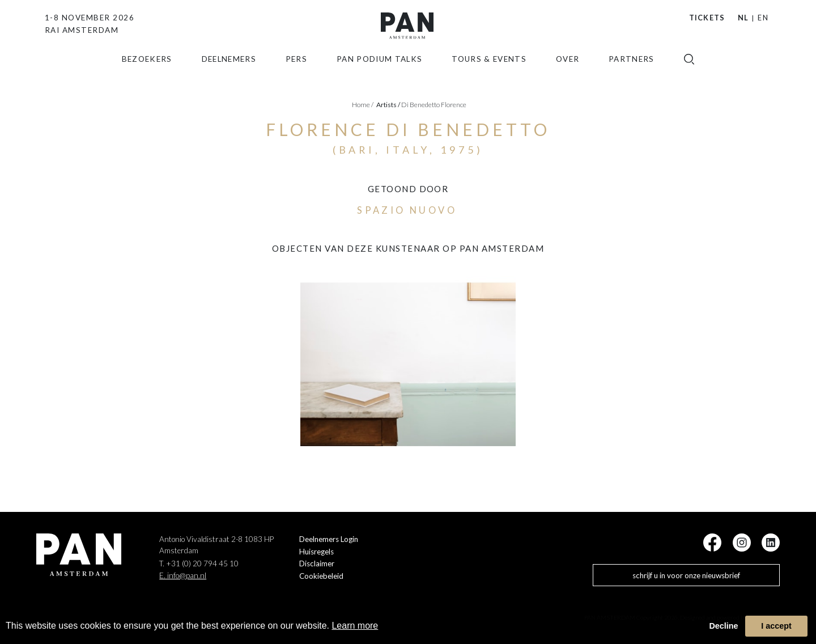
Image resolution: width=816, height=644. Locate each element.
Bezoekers (147, 75)
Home (363, 105)
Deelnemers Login (329, 539)
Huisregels (316, 552)
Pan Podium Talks (380, 75)
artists (388, 105)
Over (568, 75)
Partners (632, 75)
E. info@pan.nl (183, 575)
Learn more (355, 626)
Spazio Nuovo (407, 210)
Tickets (707, 18)
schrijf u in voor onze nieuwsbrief (686, 575)
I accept (776, 626)
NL (743, 18)
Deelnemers (229, 75)
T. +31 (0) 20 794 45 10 (199, 563)
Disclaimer (317, 563)
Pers (296, 75)
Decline (723, 626)
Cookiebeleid (321, 576)
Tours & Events (489, 75)
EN (763, 18)
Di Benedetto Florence (434, 105)
